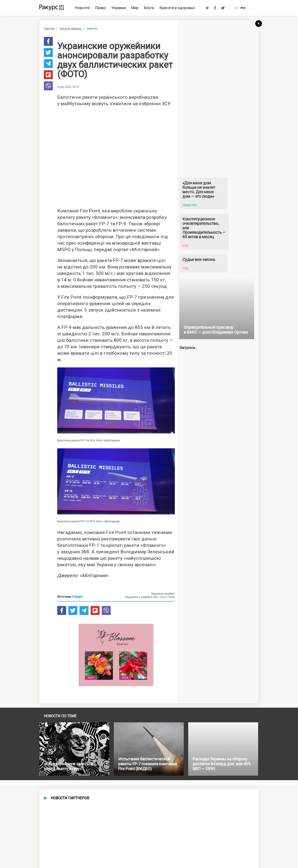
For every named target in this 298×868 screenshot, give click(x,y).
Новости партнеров (70, 798)
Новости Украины (71, 29)
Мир (135, 8)
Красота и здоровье (177, 8)
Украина (118, 8)
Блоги (149, 8)
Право (100, 8)
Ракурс (78, 597)
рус (243, 8)
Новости (82, 8)
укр (237, 8)
